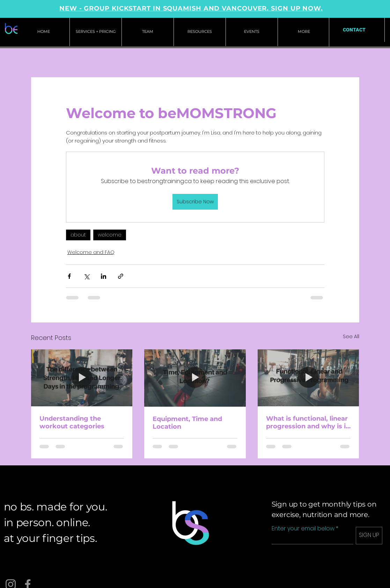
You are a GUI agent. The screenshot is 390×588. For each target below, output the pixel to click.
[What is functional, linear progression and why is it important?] (308, 378)
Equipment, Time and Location (187, 423)
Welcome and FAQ (91, 252)
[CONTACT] (354, 30)
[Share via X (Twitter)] (86, 276)
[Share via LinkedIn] (104, 276)
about (78, 235)
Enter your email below (303, 529)
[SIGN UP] (369, 536)
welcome (110, 235)
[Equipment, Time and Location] (195, 378)
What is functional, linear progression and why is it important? (307, 422)
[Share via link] (121, 276)
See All (351, 336)
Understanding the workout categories (72, 422)
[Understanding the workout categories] (82, 378)
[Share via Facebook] (69, 276)
